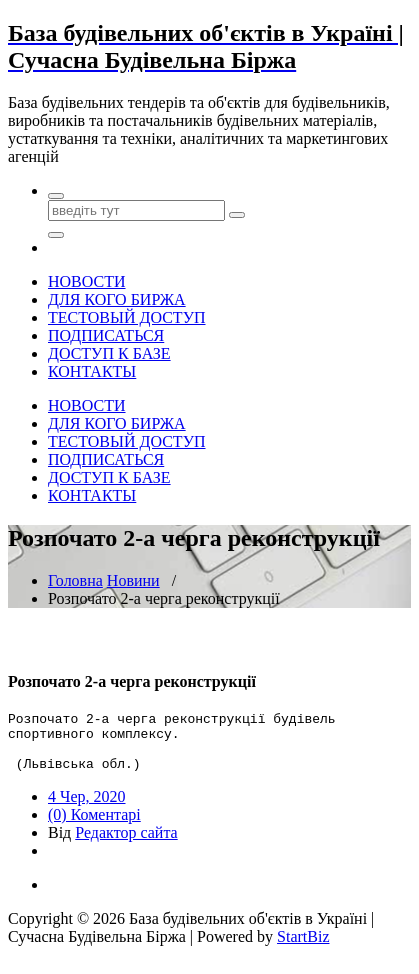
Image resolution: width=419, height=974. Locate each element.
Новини (133, 580)
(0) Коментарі (94, 826)
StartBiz (303, 948)
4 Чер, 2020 (87, 808)
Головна (75, 580)
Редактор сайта (126, 844)
